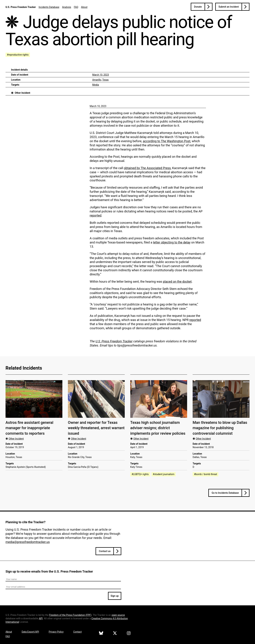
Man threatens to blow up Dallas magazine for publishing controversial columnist (220, 428)
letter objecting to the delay (172, 242)
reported (96, 215)
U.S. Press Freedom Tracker (21, 7)
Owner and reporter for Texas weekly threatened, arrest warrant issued (96, 428)
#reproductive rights (18, 55)
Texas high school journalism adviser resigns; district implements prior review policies (158, 428)
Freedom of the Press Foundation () (70, 615)
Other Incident (22, 93)
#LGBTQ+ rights (140, 474)
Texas (105, 80)
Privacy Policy (56, 632)
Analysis (67, 7)
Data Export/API (30, 632)
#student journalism (164, 474)
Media (96, 85)
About (84, 7)
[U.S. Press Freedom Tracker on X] (115, 634)
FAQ (76, 7)
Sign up (115, 596)
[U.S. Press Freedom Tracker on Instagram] (129, 634)
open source (118, 615)
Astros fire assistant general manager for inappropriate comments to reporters (29, 428)
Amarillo (97, 80)
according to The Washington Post (167, 141)
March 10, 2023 (101, 75)
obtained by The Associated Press (147, 168)
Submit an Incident (229, 7)
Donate (198, 7)
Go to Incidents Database (225, 493)
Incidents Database (49, 7)
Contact (77, 632)
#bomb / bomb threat (206, 474)
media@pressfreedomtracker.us (28, 542)
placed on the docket (177, 282)
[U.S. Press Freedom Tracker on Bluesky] (101, 634)
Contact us (105, 551)
